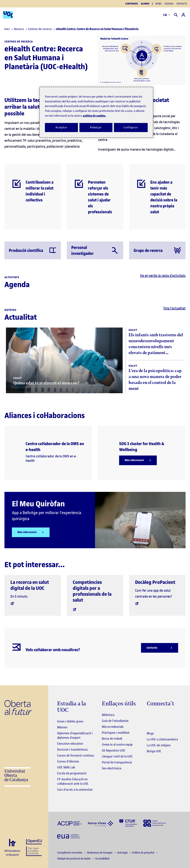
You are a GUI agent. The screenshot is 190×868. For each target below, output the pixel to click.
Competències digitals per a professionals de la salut (92, 591)
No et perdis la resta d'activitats (163, 276)
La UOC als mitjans (159, 745)
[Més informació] (138, 460)
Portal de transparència (117, 762)
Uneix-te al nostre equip (117, 744)
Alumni (145, 4)
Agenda (169, 4)
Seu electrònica (112, 768)
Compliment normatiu (70, 853)
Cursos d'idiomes (68, 761)
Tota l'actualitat (174, 308)
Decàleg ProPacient (155, 582)
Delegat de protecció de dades (74, 859)
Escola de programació (72, 773)
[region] (96, 112)
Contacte (182, 4)
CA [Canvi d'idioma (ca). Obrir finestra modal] (167, 15)
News (158, 4)
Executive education (70, 744)
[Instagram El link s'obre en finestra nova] (150, 715)
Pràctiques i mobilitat (116, 733)
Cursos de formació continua (76, 755)
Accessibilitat (102, 859)
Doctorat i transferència (72, 749)
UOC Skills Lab (66, 767)
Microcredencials (113, 727)
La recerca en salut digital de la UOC (30, 585)
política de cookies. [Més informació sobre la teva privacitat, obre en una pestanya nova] (94, 116)
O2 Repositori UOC (114, 750)
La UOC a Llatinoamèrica (162, 739)
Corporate (132, 4)
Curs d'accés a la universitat (75, 790)
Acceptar (61, 127)
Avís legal (123, 853)
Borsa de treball (112, 739)
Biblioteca (108, 715)
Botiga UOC (154, 751)
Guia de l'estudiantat (115, 721)
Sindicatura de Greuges (100, 853)
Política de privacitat (144, 853)
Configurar (131, 127)
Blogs (150, 733)
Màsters (62, 727)
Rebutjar (96, 127)
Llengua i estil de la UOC (117, 756)
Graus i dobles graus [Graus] (70, 721)
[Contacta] (160, 648)
